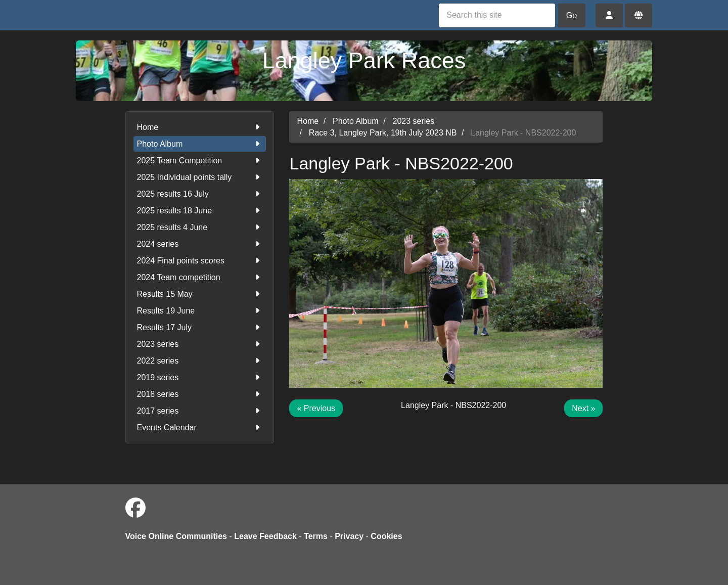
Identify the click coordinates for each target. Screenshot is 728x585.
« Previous (316, 408)
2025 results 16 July (200, 194)
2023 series (200, 344)
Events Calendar (200, 427)
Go (572, 15)
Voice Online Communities (176, 536)
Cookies (386, 536)
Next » (583, 408)
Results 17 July (200, 327)
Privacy (349, 536)
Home (200, 127)
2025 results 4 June (200, 227)
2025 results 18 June (200, 211)
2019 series (200, 377)
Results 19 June (200, 311)
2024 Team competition (200, 277)
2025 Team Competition (200, 161)
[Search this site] (497, 15)
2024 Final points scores (200, 261)
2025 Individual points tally (200, 177)
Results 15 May (200, 294)
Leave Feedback (265, 536)
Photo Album (200, 144)
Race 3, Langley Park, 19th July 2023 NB (383, 133)
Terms (316, 536)
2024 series (200, 244)
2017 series (200, 411)
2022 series (200, 361)
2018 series (200, 394)
